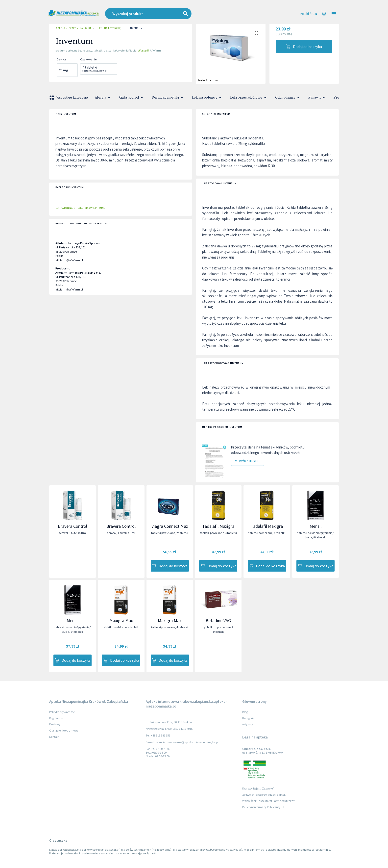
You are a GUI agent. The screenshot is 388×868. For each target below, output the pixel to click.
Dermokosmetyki (168, 98)
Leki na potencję (109, 28)
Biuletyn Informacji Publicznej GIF (264, 807)
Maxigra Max (121, 620)
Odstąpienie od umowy (64, 730)
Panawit (317, 98)
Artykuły (248, 724)
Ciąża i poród (132, 98)
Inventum (136, 28)
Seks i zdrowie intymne (91, 208)
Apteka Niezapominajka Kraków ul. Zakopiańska (73, 28)
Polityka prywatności (62, 712)
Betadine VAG (218, 620)
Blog (245, 712)
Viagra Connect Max (170, 526)
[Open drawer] (334, 14)
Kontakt (54, 737)
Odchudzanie (288, 98)
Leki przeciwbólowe (249, 98)
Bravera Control (73, 526)
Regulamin (56, 718)
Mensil (315, 526)
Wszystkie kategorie (69, 98)
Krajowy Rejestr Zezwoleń (258, 788)
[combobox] (170, 14)
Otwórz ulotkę (248, 461)
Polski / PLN (308, 14)
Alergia (103, 98)
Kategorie (248, 718)
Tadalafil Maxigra (218, 526)
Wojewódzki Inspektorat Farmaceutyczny (268, 801)
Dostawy (55, 724)
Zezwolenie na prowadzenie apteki (264, 795)
